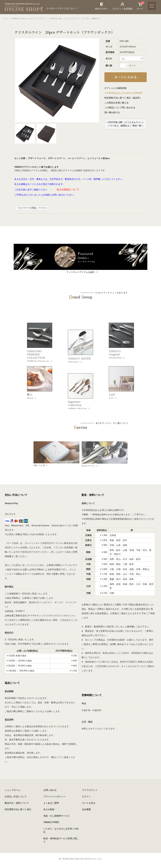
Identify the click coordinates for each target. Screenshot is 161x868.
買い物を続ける (112, 112)
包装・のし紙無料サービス (57, 816)
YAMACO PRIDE (51, 822)
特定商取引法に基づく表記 (18, 809)
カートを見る (89, 803)
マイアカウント (90, 790)
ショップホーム (12, 790)
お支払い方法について (16, 796)
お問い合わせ (50, 790)
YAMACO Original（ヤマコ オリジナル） (29, 19)
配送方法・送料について (17, 803)
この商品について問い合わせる (120, 108)
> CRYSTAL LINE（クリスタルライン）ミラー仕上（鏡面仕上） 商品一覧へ (126, 124)
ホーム (6, 19)
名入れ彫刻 (49, 809)
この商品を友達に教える (117, 103)
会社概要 (86, 809)
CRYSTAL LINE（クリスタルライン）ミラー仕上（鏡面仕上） (76, 19)
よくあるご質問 (51, 803)
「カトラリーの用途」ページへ (32, 208)
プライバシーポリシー (54, 796)
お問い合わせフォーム (122, 644)
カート (140, 6)
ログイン (86, 796)
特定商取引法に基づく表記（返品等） (123, 98)
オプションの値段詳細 (115, 88)
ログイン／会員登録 (122, 9)
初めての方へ (102, 9)
